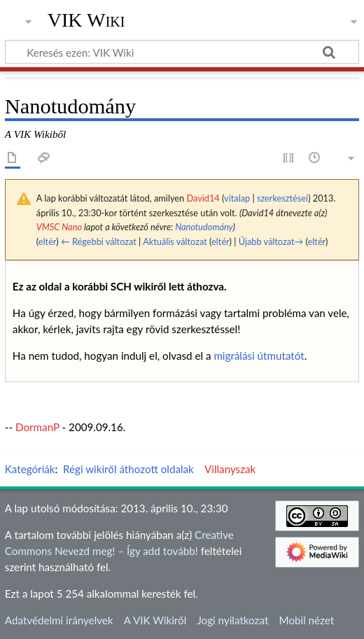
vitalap (237, 198)
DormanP (37, 427)
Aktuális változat (175, 241)
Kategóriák (30, 469)
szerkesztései (282, 198)
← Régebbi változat (99, 241)
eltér (47, 241)
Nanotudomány (204, 227)
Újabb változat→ (271, 241)
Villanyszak (230, 469)
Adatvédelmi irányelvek (59, 620)
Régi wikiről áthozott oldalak (128, 469)
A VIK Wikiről (155, 620)
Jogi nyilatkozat (232, 620)
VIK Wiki (86, 20)
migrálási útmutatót (259, 356)
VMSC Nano (59, 227)
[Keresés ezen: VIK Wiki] (182, 52)
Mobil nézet (307, 620)
